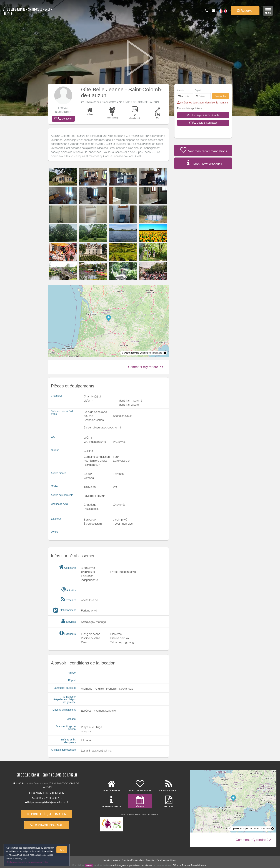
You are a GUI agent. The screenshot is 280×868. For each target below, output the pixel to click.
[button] (63, 119)
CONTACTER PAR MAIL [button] (47, 825)
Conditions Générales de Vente (161, 860)
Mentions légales (112, 860)
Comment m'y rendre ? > (146, 367)
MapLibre (158, 353)
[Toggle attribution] (165, 353)
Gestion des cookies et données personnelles (27, 862)
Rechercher (221, 96)
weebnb (89, 866)
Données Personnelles (133, 860)
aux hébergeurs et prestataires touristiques (132, 865)
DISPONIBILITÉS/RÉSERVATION (47, 814)
